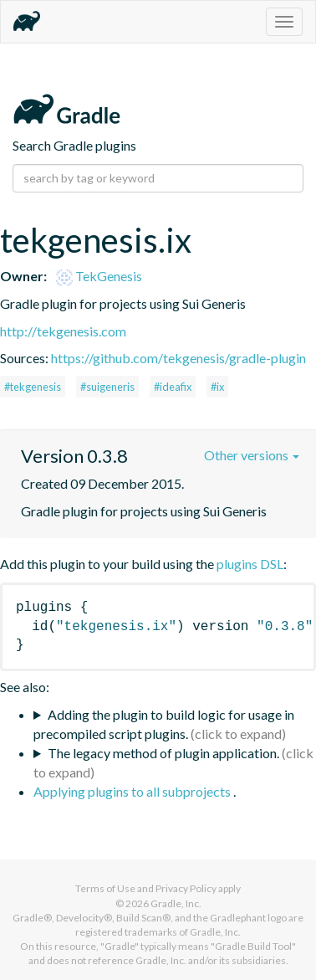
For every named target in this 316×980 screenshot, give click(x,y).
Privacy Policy (186, 888)
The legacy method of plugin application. (163, 753)
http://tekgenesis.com (63, 331)
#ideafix (173, 387)
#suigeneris (107, 387)
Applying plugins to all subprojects (133, 791)
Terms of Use (105, 888)
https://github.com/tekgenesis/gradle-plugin (178, 358)
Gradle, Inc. (176, 903)
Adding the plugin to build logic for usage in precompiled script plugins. (164, 724)
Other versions (252, 455)
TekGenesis (99, 276)
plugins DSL (250, 564)
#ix (217, 387)
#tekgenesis (33, 387)
